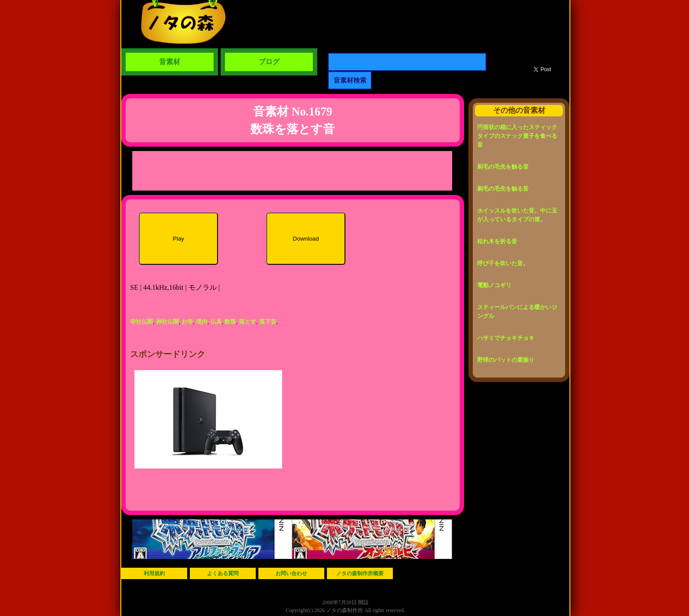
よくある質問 (223, 573)
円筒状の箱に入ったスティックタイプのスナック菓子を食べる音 (517, 136)
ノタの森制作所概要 (360, 573)
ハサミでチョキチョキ (506, 338)
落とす (248, 322)
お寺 (187, 322)
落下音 (268, 322)
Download (306, 239)
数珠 (230, 322)
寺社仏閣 (141, 322)
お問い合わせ (291, 573)
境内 (202, 322)
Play (178, 239)
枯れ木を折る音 (497, 241)
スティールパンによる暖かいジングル (517, 312)
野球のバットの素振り (506, 360)
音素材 (170, 62)
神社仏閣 (167, 322)
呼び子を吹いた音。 (503, 263)
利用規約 (154, 573)
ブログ (269, 62)
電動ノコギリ (494, 285)
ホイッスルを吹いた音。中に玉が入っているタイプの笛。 (517, 215)
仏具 (216, 322)
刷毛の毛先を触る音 (503, 167)
